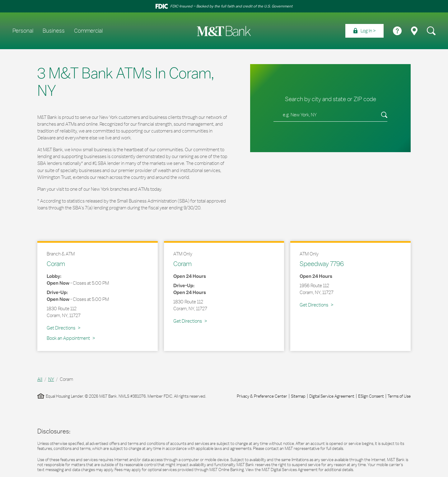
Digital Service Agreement (332, 396)
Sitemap (298, 396)
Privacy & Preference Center (262, 396)
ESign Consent (371, 396)
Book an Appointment (68, 338)
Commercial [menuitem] (88, 31)
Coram (56, 264)
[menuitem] (364, 31)
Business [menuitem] (54, 31)
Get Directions (63, 328)
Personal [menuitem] (23, 31)
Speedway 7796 (322, 264)
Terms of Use (399, 396)
